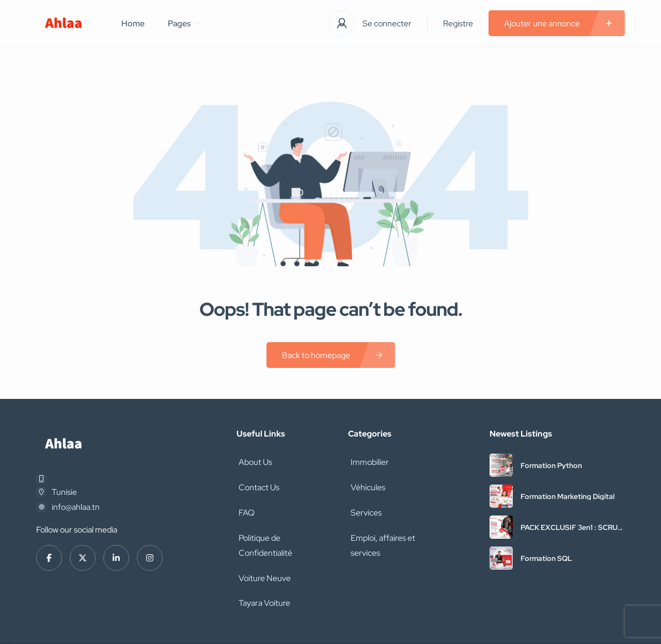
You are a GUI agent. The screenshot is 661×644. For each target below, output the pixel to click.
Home (133, 23)
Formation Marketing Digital (568, 496)
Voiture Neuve (263, 552)
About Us (253, 461)
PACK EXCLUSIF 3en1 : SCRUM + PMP (572, 527)
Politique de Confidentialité (285, 529)
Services (364, 506)
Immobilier (367, 461)
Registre (458, 23)
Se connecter (387, 23)
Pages (184, 23)
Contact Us (257, 484)
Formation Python (551, 465)
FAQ (245, 506)
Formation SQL (546, 558)
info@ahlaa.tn (76, 507)
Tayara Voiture (262, 575)
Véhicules (365, 484)
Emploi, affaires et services (380, 537)
